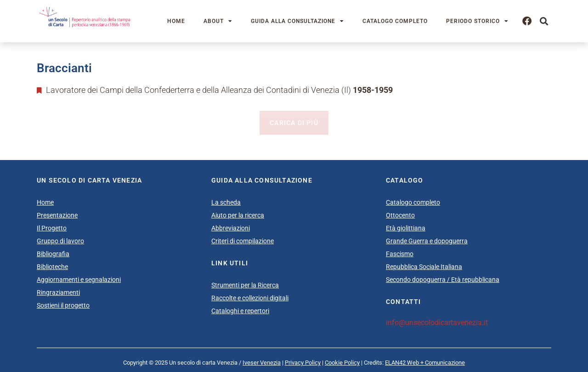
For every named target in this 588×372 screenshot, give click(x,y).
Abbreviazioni (231, 228)
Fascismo (400, 254)
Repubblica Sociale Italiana (424, 267)
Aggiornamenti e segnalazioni (79, 280)
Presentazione (57, 215)
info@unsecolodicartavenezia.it (437, 323)
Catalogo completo (395, 21)
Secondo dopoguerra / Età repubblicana (443, 280)
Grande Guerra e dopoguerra (427, 241)
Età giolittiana (406, 228)
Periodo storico (477, 21)
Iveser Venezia (262, 363)
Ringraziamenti (58, 292)
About (218, 21)
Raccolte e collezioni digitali (250, 298)
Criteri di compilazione (243, 241)
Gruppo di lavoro (60, 241)
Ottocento (400, 215)
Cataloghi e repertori (240, 311)
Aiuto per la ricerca (238, 215)
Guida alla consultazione (297, 21)
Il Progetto (52, 228)
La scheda (226, 202)
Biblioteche (52, 267)
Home (176, 21)
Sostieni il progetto (63, 305)
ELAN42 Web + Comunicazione (425, 363)
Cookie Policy (342, 363)
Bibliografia (53, 254)
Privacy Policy (303, 363)
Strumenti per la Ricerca (245, 285)
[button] (544, 21)
